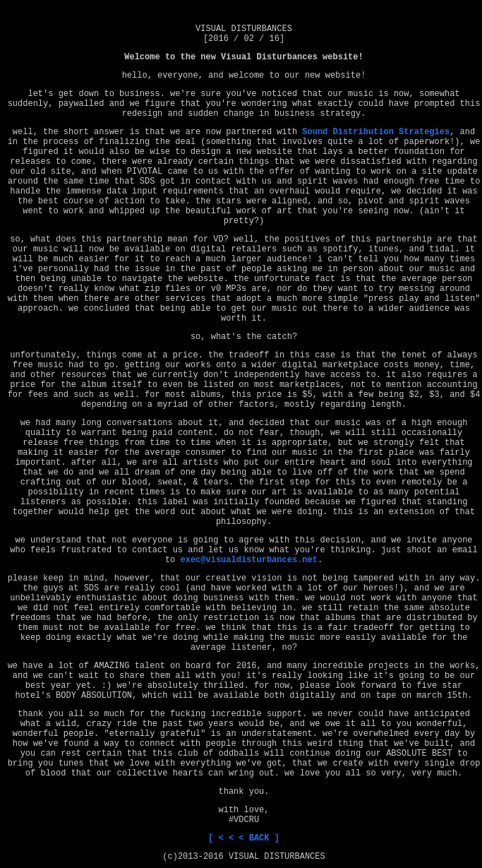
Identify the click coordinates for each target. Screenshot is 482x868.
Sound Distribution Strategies (376, 132)
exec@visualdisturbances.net (248, 560)
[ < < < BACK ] (244, 838)
